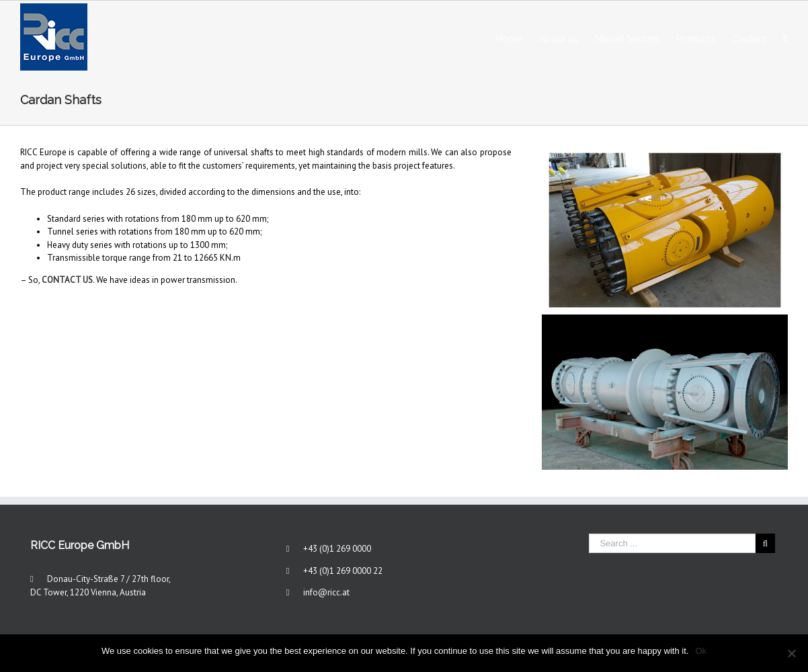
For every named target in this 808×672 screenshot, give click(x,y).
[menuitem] (517, 37)
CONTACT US (67, 280)
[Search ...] (672, 543)
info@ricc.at (326, 592)
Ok (701, 651)
